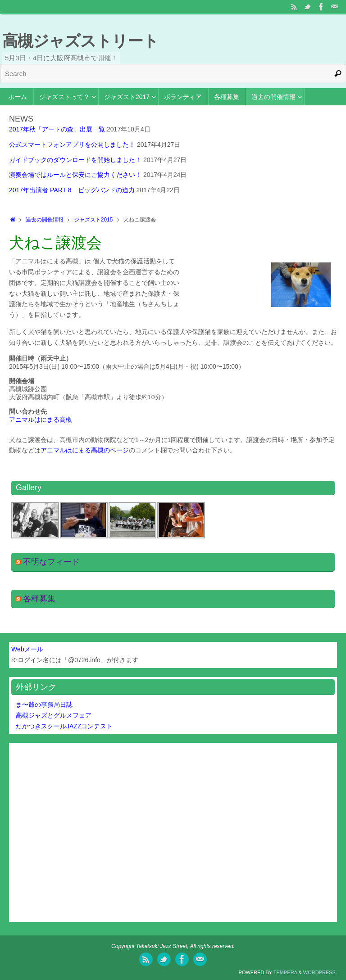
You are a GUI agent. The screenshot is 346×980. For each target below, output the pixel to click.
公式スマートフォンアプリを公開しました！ (72, 145)
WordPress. (320, 972)
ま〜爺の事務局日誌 (44, 705)
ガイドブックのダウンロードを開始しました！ (75, 160)
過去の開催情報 (45, 220)
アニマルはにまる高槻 (41, 420)
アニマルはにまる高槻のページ (85, 450)
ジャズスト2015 (93, 220)
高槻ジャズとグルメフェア (54, 715)
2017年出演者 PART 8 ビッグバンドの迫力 (72, 190)
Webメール (27, 649)
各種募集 (39, 599)
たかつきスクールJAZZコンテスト (64, 726)
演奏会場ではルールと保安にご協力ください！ (75, 175)
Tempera (285, 972)
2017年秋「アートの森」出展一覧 (57, 129)
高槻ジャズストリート (80, 41)
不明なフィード (51, 562)
